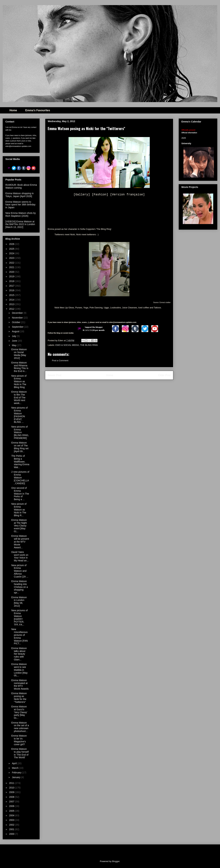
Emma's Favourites (38, 110)
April (15, 763)
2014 (12, 300)
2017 (12, 286)
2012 (12, 309)
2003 (12, 820)
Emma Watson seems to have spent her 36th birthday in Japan (20, 205)
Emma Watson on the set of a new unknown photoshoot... (20, 727)
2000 (12, 834)
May (14, 345)
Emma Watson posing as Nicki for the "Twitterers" (19, 698)
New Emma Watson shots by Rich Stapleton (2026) (21, 214)
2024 (12, 253)
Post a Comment (60, 360)
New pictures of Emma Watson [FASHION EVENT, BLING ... (19, 415)
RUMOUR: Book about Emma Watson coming (21, 186)
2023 (12, 258)
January (16, 777)
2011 (12, 783)
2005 (12, 811)
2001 (12, 829)
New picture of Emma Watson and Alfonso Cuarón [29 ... (20, 571)
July (14, 336)
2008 (12, 797)
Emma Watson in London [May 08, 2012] (19, 602)
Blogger (116, 861)
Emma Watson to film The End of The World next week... (19, 397)
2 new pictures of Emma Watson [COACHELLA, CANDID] (20, 478)
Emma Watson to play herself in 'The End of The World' (20, 753)
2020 (12, 272)
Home (13, 110)
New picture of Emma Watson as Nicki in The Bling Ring (19, 382)
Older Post (164, 375)
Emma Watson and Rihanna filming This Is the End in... (20, 367)
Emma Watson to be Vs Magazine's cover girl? (19, 740)
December (18, 313)
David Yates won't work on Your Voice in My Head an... (20, 556)
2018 (12, 281)
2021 (12, 267)
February (17, 773)
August (16, 331)
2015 (12, 295)
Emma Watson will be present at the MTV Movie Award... (20, 542)
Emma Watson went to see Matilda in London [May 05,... (19, 670)
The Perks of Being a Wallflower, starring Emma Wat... (20, 462)
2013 (12, 304)
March (15, 768)
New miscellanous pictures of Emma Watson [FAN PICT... (20, 636)
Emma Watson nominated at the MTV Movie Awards (20, 684)
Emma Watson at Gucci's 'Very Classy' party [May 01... (19, 712)
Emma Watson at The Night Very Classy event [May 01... (19, 526)
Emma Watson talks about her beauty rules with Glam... (19, 654)
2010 (12, 788)
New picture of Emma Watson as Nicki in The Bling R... (19, 510)
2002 (12, 825)
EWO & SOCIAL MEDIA (67, 345)
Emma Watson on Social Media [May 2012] (19, 354)
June (15, 341)
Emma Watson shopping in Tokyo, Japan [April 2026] (20, 195)
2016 (12, 290)
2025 (12, 249)
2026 (12, 244)
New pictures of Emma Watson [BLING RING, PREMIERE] (20, 432)
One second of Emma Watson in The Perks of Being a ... (20, 494)
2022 (12, 263)
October (16, 322)
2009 (12, 792)
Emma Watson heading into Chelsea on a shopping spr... (20, 587)
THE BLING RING (89, 345)
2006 (12, 806)
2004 (12, 815)
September (18, 327)
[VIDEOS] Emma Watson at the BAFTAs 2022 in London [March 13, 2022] (20, 224)
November (18, 318)
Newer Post (55, 375)
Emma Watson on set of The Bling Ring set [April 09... (20, 447)
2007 (12, 802)
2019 (12, 276)
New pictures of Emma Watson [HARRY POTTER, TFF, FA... (19, 618)
